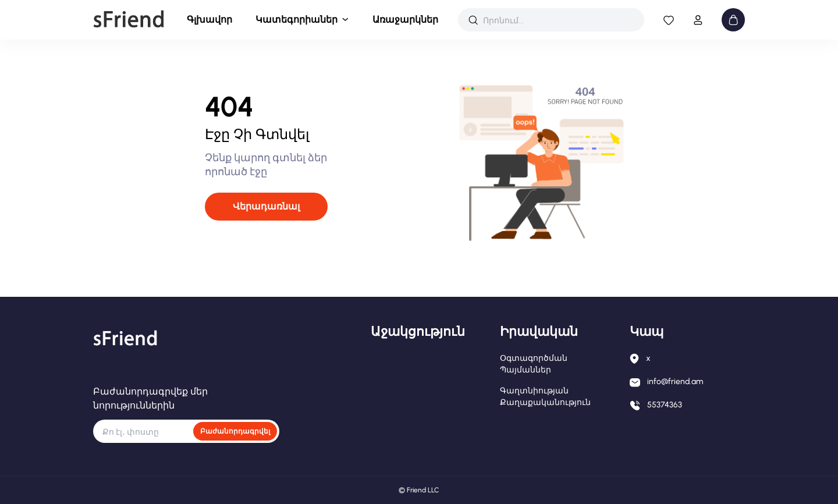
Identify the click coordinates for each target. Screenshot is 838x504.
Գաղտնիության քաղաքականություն (545, 397)
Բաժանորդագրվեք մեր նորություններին (150, 398)
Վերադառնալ (266, 206)
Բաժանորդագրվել (235, 431)
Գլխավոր (210, 19)
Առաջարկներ (405, 19)
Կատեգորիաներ (297, 19)
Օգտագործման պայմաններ (534, 364)
